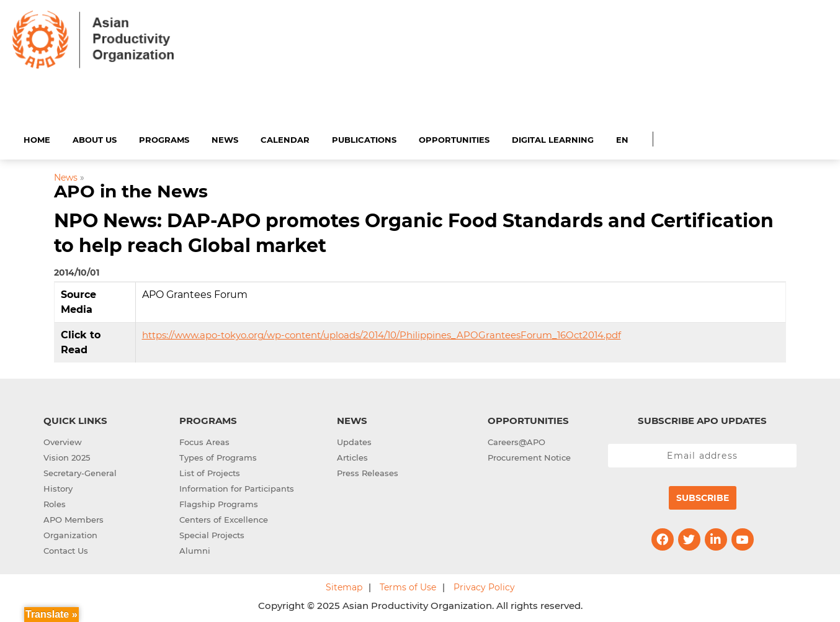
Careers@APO (516, 440)
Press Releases (368, 471)
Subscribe (703, 496)
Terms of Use (408, 585)
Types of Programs (218, 456)
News (225, 138)
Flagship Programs (219, 502)
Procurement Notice (529, 456)
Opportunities (454, 138)
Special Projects (212, 533)
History (58, 487)
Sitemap (344, 585)
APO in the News (131, 190)
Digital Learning (553, 138)
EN (622, 138)
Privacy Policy (484, 585)
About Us (95, 138)
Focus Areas (204, 440)
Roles (55, 502)
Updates (354, 440)
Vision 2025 (67, 456)
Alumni (195, 549)
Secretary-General (80, 471)
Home (37, 138)
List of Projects (210, 471)
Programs (164, 138)
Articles (352, 456)
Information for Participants (237, 487)
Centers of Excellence (224, 518)
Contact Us (66, 549)
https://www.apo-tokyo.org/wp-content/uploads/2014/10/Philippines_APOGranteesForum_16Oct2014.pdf (382, 333)
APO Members (74, 518)
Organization (70, 533)
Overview (63, 440)
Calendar (285, 138)
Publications (364, 138)
